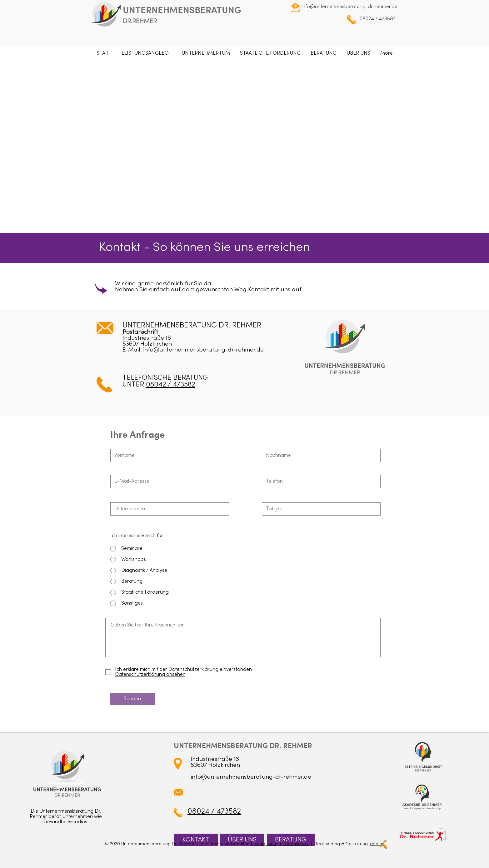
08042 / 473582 (170, 385)
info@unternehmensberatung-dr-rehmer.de (203, 350)
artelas (377, 844)
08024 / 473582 (378, 19)
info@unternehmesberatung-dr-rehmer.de (349, 7)
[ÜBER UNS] (242, 840)
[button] (147, 53)
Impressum (266, 844)
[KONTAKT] (196, 840)
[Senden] (132, 699)
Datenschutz (296, 844)
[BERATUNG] (291, 840)
